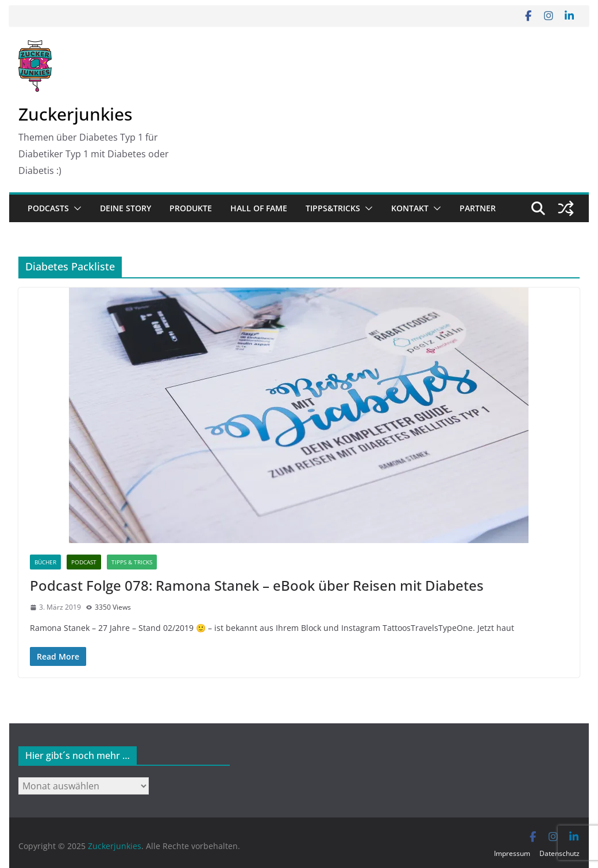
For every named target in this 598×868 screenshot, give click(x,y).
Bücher (45, 562)
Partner (478, 208)
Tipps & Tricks (132, 562)
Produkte (191, 208)
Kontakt (410, 208)
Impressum (512, 853)
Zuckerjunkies (75, 114)
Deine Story (126, 208)
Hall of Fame (259, 208)
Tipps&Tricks (333, 208)
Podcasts (48, 208)
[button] (75, 208)
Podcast (84, 562)
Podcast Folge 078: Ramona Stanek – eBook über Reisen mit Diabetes (257, 585)
